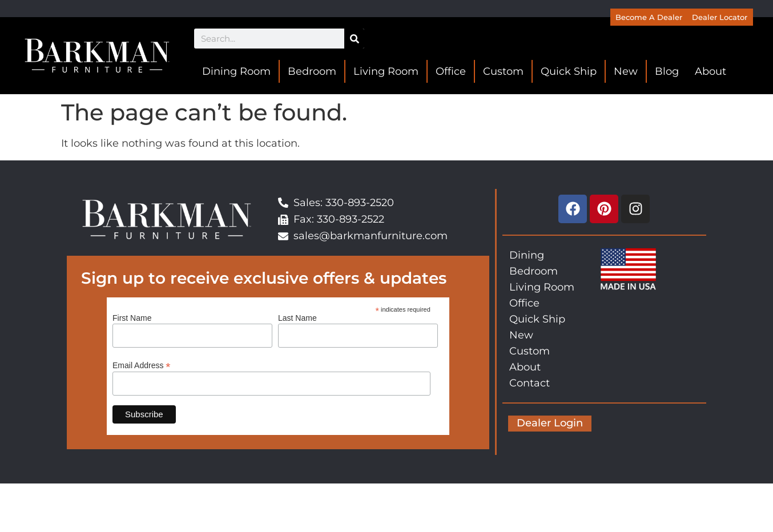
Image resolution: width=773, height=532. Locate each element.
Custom (503, 71)
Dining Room (236, 71)
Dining (527, 255)
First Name (132, 318)
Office (451, 71)
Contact (530, 383)
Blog (667, 71)
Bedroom (312, 71)
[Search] (354, 39)
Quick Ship (569, 71)
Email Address (142, 365)
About (710, 71)
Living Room (386, 71)
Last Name (297, 318)
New (626, 71)
